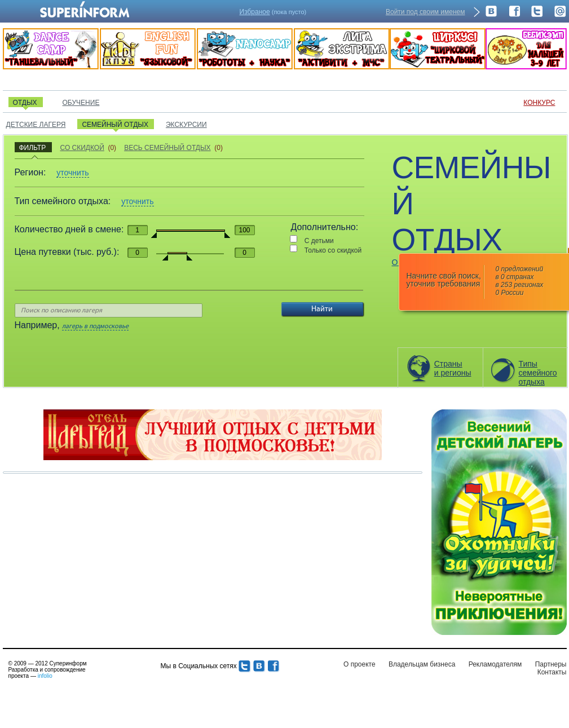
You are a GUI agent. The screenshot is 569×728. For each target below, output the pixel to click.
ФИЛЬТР (33, 148)
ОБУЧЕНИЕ (81, 103)
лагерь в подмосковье (95, 326)
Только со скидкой (333, 250)
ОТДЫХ (25, 103)
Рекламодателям (495, 664)
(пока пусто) (273, 12)
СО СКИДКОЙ (82, 148)
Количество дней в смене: (69, 229)
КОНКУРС (539, 103)
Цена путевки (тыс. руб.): (67, 252)
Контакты (552, 672)
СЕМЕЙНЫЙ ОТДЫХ (115, 125)
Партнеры (551, 664)
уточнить (72, 173)
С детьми (319, 241)
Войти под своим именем (425, 12)
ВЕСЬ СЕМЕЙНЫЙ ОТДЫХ (167, 148)
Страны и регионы (453, 368)
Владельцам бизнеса (422, 664)
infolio (45, 676)
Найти (322, 309)
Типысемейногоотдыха (538, 373)
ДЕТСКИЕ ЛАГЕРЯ (36, 125)
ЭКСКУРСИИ (186, 125)
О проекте (360, 664)
